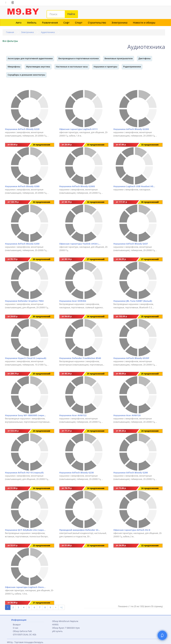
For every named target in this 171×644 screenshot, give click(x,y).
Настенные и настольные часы (72, 67)
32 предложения (42, 202)
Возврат (17, 625)
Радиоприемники (132, 67)
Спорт (79, 23)
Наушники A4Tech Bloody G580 (22, 186)
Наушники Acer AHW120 (127, 415)
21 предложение (42, 603)
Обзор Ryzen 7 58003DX (63, 628)
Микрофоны (14, 67)
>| (62, 607)
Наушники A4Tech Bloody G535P (131, 358)
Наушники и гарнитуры (106, 67)
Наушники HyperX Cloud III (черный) (26, 358)
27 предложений (96, 259)
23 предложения (42, 546)
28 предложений (41, 259)
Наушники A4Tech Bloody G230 (76, 473)
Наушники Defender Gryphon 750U (24, 301)
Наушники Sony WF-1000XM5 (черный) (26, 415)
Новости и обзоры (144, 23)
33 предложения (96, 145)
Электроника (119, 23)
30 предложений (150, 202)
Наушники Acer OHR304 (73, 301)
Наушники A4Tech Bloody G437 (131, 244)
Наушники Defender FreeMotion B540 (80, 358)
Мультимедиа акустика (38, 67)
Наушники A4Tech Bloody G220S (131, 129)
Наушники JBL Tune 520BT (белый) (133, 301)
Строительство (97, 23)
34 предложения (42, 145)
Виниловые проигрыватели (119, 58)
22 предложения (96, 546)
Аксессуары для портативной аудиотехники (30, 58)
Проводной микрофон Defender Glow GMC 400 (80, 530)
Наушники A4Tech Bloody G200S (77, 186)
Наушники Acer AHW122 (73, 415)
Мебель (32, 23)
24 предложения (42, 431)
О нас (16, 628)
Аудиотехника (48, 32)
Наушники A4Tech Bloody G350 (22, 244)
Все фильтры (10, 41)
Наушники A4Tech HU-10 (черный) (24, 473)
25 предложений (150, 316)
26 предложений (41, 316)
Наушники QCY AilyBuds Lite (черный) (26, 530)
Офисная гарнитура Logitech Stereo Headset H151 (26, 587)
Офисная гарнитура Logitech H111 (78, 129)
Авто (19, 23)
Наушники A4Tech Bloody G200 (131, 473)
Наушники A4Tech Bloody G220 (22, 129)
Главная (10, 32)
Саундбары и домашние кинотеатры (26, 75)
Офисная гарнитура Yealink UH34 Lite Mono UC (80, 244)
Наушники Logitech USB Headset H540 (134, 186)
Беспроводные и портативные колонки (78, 58)
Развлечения (50, 23)
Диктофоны (145, 58)
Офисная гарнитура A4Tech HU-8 (132, 530)
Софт (66, 23)
